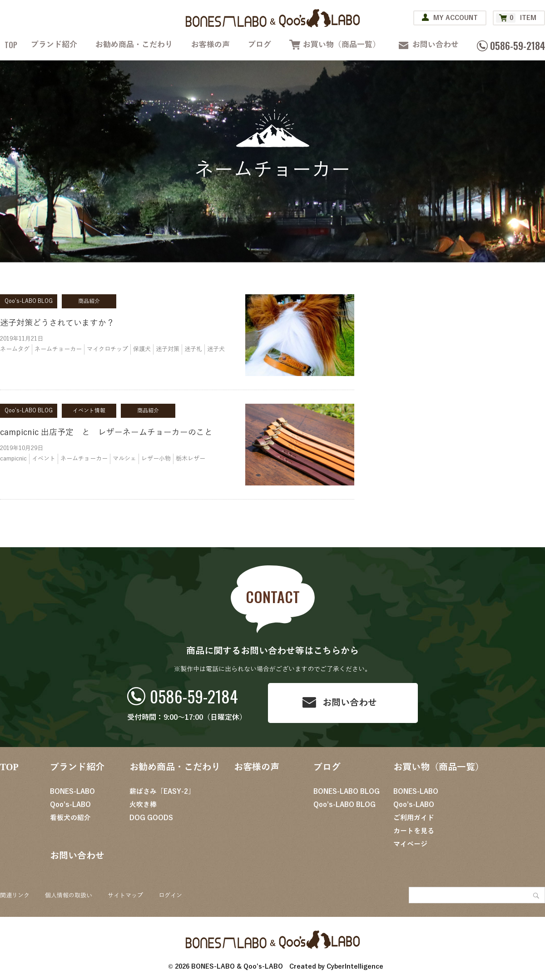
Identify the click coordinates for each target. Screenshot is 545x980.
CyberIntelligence (355, 967)
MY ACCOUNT (456, 18)
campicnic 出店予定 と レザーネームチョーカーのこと (106, 432)
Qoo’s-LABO (70, 805)
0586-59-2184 (194, 696)
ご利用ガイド (414, 818)
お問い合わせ (436, 45)
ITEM (516, 18)
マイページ (410, 844)
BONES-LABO (72, 792)
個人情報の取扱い (69, 896)
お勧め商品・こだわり (134, 45)
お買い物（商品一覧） (342, 45)
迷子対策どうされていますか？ (57, 323)
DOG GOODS (151, 818)
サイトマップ (125, 896)
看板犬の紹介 (70, 818)
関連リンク (15, 896)
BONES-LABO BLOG (347, 792)
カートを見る (414, 831)
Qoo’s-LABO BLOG (344, 805)
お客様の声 (211, 45)
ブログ (260, 45)
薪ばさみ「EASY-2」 (162, 792)
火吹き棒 (143, 805)
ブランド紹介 (54, 45)
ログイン (170, 896)
